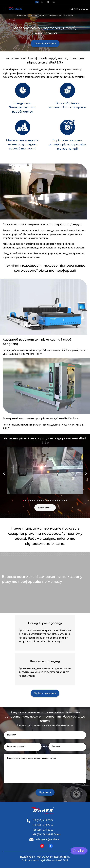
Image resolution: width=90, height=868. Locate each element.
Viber (81, 851)
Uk (37, 2)
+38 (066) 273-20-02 (43, 825)
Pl (48, 2)
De (54, 2)
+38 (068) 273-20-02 (43, 830)
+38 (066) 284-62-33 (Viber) (47, 834)
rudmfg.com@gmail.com (47, 839)
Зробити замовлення (45, 44)
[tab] (24, 500)
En (42, 2)
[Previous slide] (4, 473)
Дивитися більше (45, 508)
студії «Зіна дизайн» (50, 860)
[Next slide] (86, 473)
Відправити (45, 792)
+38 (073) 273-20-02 (79, 9)
